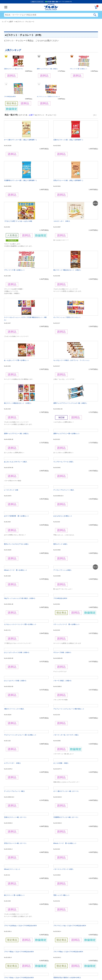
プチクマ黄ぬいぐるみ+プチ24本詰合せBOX (19, 878)
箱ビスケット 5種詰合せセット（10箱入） (68, 241)
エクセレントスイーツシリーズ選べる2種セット (20, 551)
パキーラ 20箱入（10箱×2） (63, 607)
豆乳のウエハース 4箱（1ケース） (16, 770)
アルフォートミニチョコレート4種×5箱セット (69, 635)
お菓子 (11, 22)
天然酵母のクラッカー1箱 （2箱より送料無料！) (20, 180)
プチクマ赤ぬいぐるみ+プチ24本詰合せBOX (19, 904)
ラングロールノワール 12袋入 (63, 388)
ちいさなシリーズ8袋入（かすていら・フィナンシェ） (72, 301)
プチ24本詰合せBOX (10, 97)
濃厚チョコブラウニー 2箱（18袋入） (48, 69)
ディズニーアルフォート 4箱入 (64, 416)
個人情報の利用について (50, 970)
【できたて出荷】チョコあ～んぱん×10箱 (18, 206)
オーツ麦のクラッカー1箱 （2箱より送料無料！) (20, 140)
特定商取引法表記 (61, 970)
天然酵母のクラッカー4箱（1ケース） (66, 744)
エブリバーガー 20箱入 (12, 690)
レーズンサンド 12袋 (11, 416)
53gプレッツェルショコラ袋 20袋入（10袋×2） (20, 525)
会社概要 (33, 970)
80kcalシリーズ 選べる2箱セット (16, 497)
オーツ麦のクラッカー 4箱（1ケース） (66, 718)
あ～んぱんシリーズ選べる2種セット (16, 301)
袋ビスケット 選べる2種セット (14, 822)
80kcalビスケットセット (12, 796)
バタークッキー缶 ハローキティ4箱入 (66, 661)
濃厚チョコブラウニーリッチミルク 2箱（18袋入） (71, 330)
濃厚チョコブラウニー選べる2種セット (67, 360)
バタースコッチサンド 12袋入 (63, 796)
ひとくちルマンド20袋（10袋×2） (16, 607)
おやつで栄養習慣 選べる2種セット (16, 442)
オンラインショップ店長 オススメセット (48, 97)
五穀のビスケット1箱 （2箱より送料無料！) (68, 140)
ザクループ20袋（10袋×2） (63, 579)
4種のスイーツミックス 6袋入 (14, 635)
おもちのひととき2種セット (63, 442)
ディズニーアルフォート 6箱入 (14, 718)
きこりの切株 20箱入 (61, 690)
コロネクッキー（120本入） (14, 932)
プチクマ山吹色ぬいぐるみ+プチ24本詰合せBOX (20, 852)
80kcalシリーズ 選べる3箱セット (65, 770)
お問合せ (69, 970)
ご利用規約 (40, 970)
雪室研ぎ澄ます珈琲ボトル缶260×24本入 (67, 904)
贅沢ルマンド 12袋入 (60, 471)
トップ (4, 22)
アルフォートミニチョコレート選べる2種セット (20, 661)
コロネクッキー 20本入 (62, 206)
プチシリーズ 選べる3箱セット (78, 69)
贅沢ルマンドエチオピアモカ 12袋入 (16, 471)
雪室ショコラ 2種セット (61, 822)
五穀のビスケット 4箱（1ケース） (14, 69)
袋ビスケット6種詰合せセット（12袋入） (18, 330)
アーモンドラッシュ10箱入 (62, 497)
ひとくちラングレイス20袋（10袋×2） (17, 579)
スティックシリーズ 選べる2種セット (67, 551)
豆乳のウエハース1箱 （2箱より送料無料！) (68, 180)
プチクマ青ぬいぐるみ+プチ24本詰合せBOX (68, 878)
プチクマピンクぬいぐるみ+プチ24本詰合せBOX (70, 852)
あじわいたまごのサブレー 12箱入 (16, 388)
